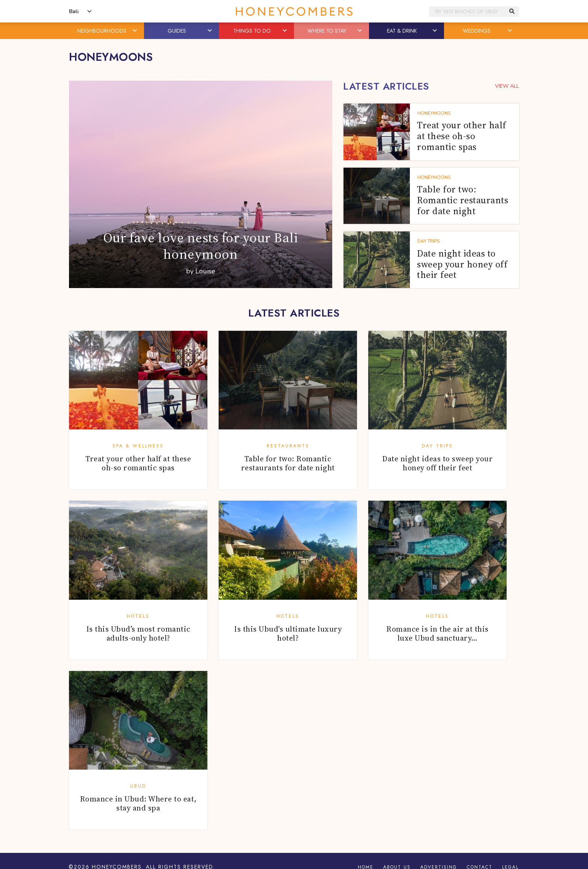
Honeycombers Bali (294, 11)
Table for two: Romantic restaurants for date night (288, 463)
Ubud (138, 786)
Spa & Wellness (138, 446)
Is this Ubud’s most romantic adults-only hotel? (138, 633)
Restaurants (288, 446)
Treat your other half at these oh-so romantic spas (138, 463)
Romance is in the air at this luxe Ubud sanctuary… (437, 633)
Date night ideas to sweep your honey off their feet (437, 463)
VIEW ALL (507, 86)
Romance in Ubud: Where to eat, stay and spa (138, 803)
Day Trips (437, 446)
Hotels (138, 616)
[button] (135, 31)
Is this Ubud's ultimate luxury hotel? (288, 633)
